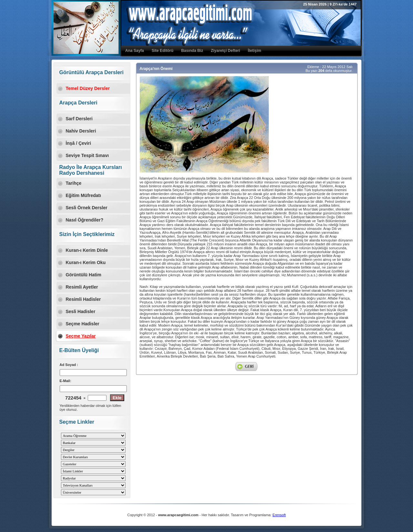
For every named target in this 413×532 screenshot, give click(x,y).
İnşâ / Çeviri (79, 143)
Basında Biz (192, 51)
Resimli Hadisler (83, 299)
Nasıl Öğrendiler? (85, 220)
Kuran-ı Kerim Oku (86, 262)
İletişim (254, 51)
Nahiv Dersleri (81, 131)
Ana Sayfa (135, 51)
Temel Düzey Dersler (88, 88)
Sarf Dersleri (79, 119)
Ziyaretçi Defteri (225, 51)
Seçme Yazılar (81, 336)
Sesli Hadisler (81, 311)
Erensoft (279, 515)
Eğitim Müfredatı (84, 195)
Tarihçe (74, 183)
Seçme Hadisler (83, 324)
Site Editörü (162, 51)
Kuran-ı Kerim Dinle (87, 250)
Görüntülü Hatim (84, 275)
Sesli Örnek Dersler (87, 208)
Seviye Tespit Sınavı (87, 155)
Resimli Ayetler (82, 287)
